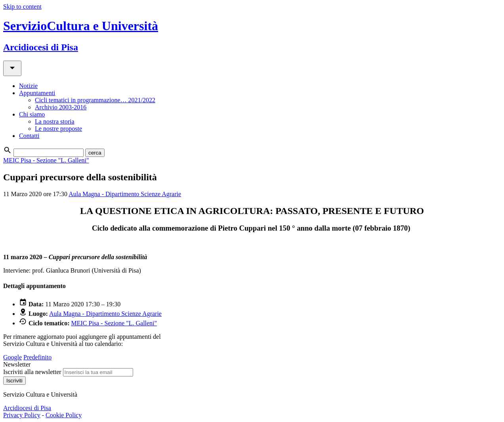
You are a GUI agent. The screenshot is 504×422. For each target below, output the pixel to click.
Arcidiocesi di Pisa (27, 408)
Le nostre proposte (58, 129)
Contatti (29, 136)
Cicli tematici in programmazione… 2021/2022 (95, 100)
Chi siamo (32, 114)
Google (12, 357)
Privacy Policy (22, 415)
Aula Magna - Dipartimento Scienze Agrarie (125, 194)
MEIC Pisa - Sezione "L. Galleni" (46, 160)
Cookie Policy (64, 415)
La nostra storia (55, 121)
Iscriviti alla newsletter (32, 372)
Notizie (28, 86)
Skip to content (22, 7)
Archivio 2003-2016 (61, 107)
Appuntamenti (37, 93)
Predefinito (37, 357)
